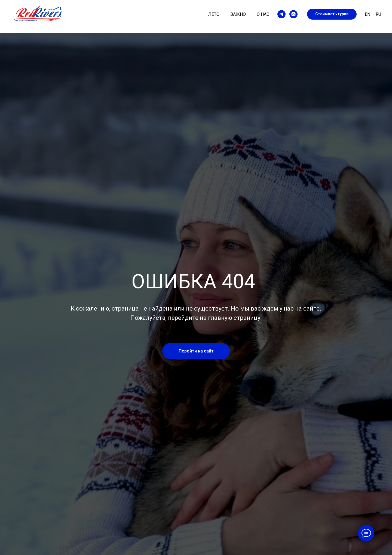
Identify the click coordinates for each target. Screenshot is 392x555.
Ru (378, 14)
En (367, 14)
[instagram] (293, 14)
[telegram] (281, 14)
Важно (238, 14)
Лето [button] (214, 14)
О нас (263, 14)
